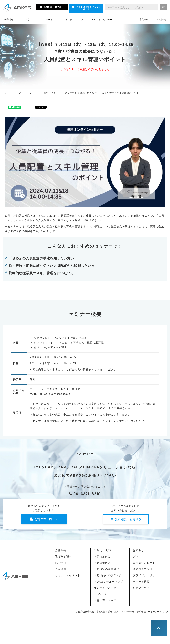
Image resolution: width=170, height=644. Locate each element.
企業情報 (9, 20)
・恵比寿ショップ (105, 600)
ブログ (127, 20)
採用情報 (161, 20)
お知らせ (138, 550)
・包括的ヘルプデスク (108, 575)
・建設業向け (102, 563)
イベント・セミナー (102, 20)
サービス (51, 20)
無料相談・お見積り (54, 7)
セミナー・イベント (68, 575)
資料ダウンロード (46, 519)
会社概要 (61, 550)
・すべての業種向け (106, 569)
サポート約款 (141, 582)
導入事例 (144, 20)
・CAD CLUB (103, 594)
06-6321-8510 (87, 494)
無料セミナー (51, 93)
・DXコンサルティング (108, 582)
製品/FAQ (30, 20)
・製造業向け (102, 556)
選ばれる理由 (64, 556)
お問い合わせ (141, 588)
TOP (6, 93)
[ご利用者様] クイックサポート (88, 8)
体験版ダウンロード (145, 569)
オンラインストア (74, 20)
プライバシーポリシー (147, 575)
